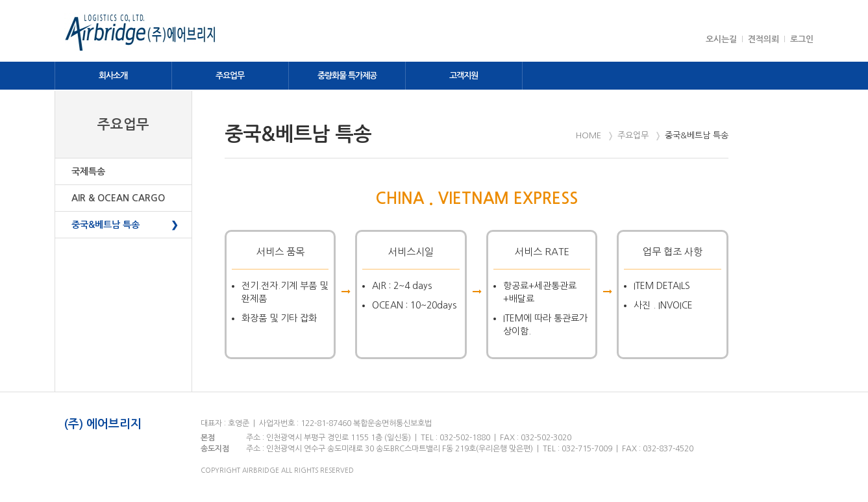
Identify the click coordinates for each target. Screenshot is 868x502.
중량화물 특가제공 (347, 76)
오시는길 (721, 39)
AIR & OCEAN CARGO (118, 198)
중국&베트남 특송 (105, 225)
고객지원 (464, 76)
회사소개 (113, 76)
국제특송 (88, 171)
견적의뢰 (763, 39)
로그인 (802, 39)
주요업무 (230, 76)
